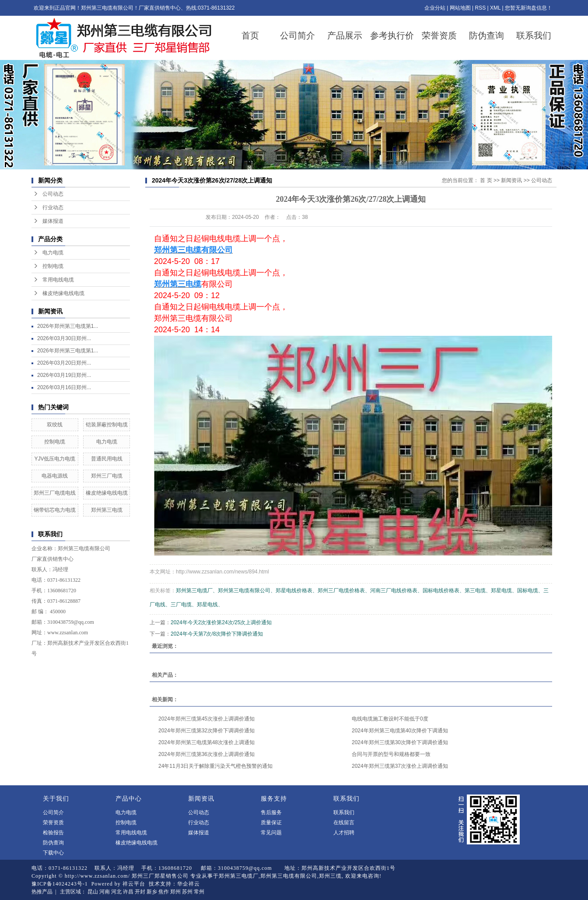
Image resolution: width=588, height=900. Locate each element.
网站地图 (460, 8)
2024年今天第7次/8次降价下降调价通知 (217, 634)
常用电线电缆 (58, 280)
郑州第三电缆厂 (239, 876)
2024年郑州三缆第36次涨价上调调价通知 (206, 754)
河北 (116, 892)
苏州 (187, 892)
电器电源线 (55, 476)
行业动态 (53, 207)
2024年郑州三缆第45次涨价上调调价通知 (206, 719)
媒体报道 (53, 221)
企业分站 (435, 8)
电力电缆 (53, 253)
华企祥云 (189, 884)
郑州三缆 (330, 876)
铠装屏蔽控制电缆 (107, 425)
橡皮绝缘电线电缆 (63, 293)
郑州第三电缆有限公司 (84, 548)
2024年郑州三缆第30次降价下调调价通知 (400, 742)
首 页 (486, 180)
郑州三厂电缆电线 (55, 493)
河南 (105, 892)
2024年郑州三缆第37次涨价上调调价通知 (400, 766)
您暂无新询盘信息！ (528, 8)
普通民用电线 (107, 459)
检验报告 (53, 833)
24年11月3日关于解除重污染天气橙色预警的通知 (215, 766)
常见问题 (271, 833)
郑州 (175, 892)
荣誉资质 (439, 35)
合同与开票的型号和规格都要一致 (391, 754)
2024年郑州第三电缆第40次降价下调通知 (400, 731)
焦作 (164, 892)
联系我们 (534, 35)
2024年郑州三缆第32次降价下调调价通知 (206, 731)
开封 (140, 892)
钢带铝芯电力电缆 (55, 510)
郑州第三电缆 (107, 510)
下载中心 (53, 853)
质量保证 (271, 823)
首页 (250, 35)
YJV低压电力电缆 (55, 459)
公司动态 (53, 194)
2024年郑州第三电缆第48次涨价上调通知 (206, 742)
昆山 (93, 892)
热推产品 (42, 892)
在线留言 (344, 823)
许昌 (128, 892)
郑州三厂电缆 (107, 476)
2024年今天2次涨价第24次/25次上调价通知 (221, 622)
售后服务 (271, 812)
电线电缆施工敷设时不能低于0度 (390, 719)
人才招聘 (344, 833)
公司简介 (297, 35)
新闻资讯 (511, 180)
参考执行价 (392, 35)
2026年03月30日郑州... (64, 338)
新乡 (152, 892)
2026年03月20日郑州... (64, 363)
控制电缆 (53, 266)
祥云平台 (134, 884)
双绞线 (55, 425)
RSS (480, 8)
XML (495, 8)
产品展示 (345, 35)
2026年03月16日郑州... (64, 387)
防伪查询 (486, 35)
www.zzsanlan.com (68, 633)
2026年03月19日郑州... (64, 375)
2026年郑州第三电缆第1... (68, 326)
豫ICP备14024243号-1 (60, 884)
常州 (199, 892)
